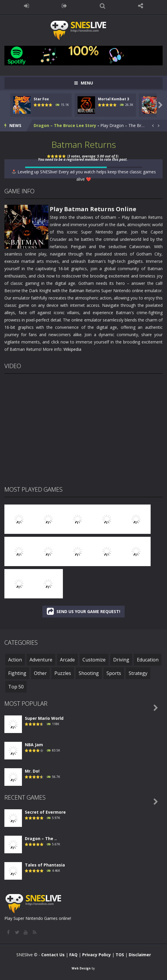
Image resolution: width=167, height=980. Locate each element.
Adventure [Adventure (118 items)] (41, 660)
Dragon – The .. (41, 838)
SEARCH (103, 6)
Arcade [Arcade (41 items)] (67, 660)
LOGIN (26, 6)
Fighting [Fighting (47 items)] (17, 673)
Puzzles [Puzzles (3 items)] (63, 673)
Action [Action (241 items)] (15, 660)
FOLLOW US (141, 6)
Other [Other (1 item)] (40, 673)
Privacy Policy (97, 955)
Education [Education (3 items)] (148, 660)
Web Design (81, 968)
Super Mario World (44, 718)
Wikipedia (72, 349)
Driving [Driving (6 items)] (121, 660)
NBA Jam (34, 745)
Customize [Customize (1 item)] (94, 660)
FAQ (73, 955)
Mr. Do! (32, 771)
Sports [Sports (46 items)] (114, 673)
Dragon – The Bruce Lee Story (65, 125)
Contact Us (53, 955)
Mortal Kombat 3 (113, 99)
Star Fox (41, 99)
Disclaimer (140, 955)
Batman (77, 291)
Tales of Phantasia (45, 865)
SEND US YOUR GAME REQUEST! (83, 611)
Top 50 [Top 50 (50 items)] (16, 687)
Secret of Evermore (45, 812)
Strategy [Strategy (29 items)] (138, 673)
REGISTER (64, 6)
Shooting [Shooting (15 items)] (89, 673)
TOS (120, 955)
